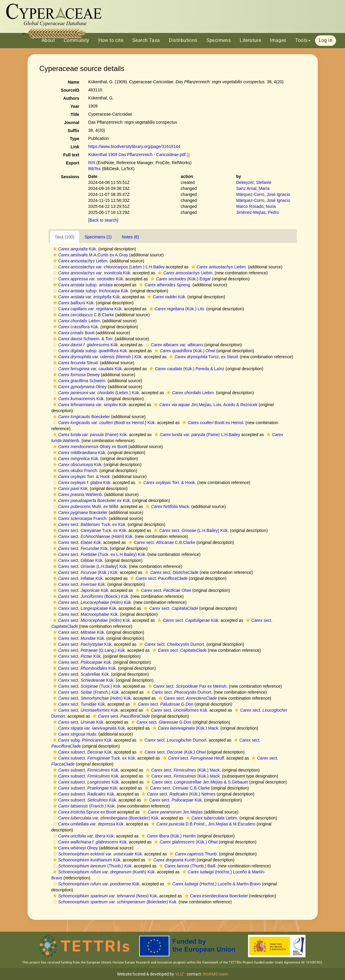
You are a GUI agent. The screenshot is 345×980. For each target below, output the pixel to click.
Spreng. (164, 285)
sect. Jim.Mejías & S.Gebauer (196, 782)
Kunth (171, 860)
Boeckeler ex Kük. (91, 500)
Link (75, 147)
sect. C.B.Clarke (161, 542)
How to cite (111, 40)
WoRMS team (215, 974)
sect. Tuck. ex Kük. (89, 524)
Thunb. (193, 854)
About (48, 40)
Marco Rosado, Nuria (256, 206)
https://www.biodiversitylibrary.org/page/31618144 (134, 146)
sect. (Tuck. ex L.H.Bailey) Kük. (99, 554)
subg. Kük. (82, 740)
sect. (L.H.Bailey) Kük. (191, 530)
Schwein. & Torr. (83, 339)
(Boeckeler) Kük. (106, 818)
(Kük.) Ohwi (184, 351)
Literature (250, 40)
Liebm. (80, 261)
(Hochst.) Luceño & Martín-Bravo (213, 884)
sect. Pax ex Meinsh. (187, 686)
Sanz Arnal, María (253, 188)
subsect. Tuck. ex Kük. (94, 758)
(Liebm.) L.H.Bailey (108, 267)
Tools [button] (303, 40)
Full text (71, 155)
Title (75, 114)
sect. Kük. (77, 542)
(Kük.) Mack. (185, 728)
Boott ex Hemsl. (212, 423)
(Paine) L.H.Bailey (197, 435)
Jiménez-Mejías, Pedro (257, 212)
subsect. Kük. (82, 752)
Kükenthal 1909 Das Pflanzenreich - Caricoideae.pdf (137, 155)
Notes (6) (130, 237)
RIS (92, 163)
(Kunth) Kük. (104, 872)
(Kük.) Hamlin (168, 836)
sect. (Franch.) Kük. (86, 692)
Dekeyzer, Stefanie (254, 182)
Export (72, 163)
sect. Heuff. (193, 758)
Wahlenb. (77, 494)
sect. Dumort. (171, 644)
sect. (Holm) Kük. (93, 536)
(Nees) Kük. (105, 896)
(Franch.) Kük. (84, 806)
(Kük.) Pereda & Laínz (186, 369)
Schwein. (79, 381)
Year (75, 106)
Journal (72, 123)
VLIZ (179, 974)
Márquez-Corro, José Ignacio (263, 194)
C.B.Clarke (83, 315)
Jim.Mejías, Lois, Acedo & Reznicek (205, 405)
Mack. (167, 506)
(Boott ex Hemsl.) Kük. (104, 423)
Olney (79, 387)
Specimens (219, 40)
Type (75, 139)
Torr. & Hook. (81, 477)
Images (278, 40)
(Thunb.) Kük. (92, 866)
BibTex (95, 169)
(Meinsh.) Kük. (97, 357)
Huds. (75, 734)
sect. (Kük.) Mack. (183, 770)
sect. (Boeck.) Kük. (91, 596)
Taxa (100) (65, 237)
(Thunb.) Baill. (187, 866)
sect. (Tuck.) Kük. (87, 686)
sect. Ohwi (162, 590)
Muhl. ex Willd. (85, 506)
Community (77, 40)
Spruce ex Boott (84, 812)
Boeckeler (81, 417)
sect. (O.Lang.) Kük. (89, 650)
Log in (326, 40)
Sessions (70, 177)
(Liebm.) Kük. (96, 393)
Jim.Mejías (172, 812)
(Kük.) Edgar (180, 279)
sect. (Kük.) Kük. (85, 572)
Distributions (183, 40)
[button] (55, 249)
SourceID (70, 90)
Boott (73, 333)
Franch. (75, 471)
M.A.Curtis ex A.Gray (90, 255)
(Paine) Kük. (90, 435)
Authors (71, 98)
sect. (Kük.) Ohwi (172, 752)
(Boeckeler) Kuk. (115, 902)
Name (74, 82)
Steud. (75, 363)
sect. (171, 572)
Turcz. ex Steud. (203, 357)
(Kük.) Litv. (177, 309)
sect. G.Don (162, 704)
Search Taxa (146, 40)
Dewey (76, 375)
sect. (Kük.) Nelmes (178, 794)
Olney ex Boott (89, 447)
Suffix (73, 131)
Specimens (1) (98, 237)
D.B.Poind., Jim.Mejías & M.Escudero (203, 824)
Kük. (74, 249)
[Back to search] (103, 220)
